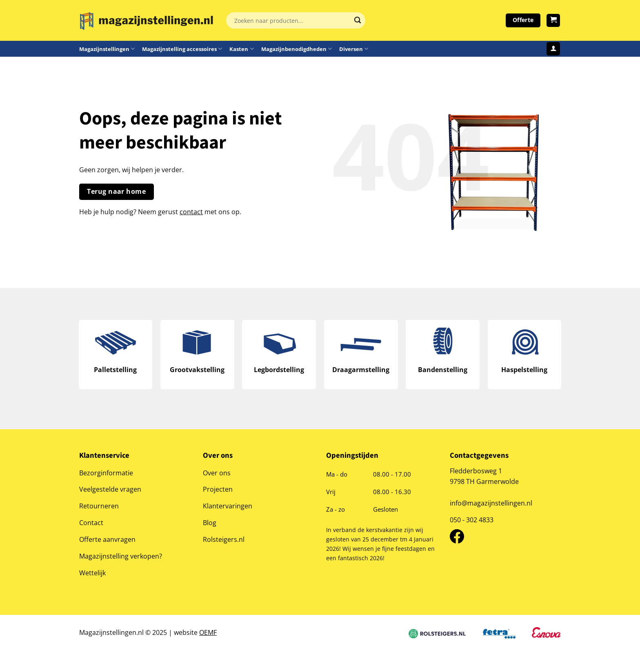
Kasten (241, 49)
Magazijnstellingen (107, 49)
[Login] (553, 49)
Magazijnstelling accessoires (182, 49)
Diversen (354, 49)
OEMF (208, 633)
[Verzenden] (358, 20)
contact (191, 212)
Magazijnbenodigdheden (297, 49)
